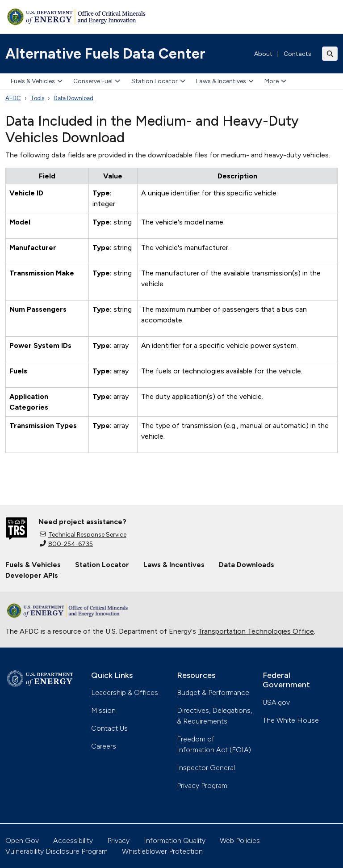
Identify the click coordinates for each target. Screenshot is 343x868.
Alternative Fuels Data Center (105, 54)
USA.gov (276, 702)
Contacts (297, 54)
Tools (37, 98)
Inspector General (206, 768)
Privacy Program (202, 785)
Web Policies (240, 840)
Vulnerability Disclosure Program (56, 851)
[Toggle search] (330, 54)
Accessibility (73, 840)
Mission (103, 710)
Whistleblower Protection (162, 851)
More (275, 81)
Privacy (118, 840)
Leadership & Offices (125, 692)
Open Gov (22, 840)
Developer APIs (32, 575)
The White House (291, 720)
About (263, 54)
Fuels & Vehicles (37, 81)
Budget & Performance (213, 692)
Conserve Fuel (97, 81)
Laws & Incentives (225, 81)
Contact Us (109, 728)
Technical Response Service (83, 535)
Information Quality (175, 840)
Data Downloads (247, 565)
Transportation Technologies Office (256, 631)
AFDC (13, 98)
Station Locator (158, 81)
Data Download (73, 98)
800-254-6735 (66, 544)
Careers (104, 746)
